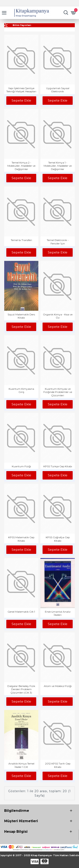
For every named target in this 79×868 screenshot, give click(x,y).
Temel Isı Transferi (21, 240)
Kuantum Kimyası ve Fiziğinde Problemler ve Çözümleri (58, 392)
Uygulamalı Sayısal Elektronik (58, 90)
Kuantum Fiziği (21, 466)
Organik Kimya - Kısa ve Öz (58, 316)
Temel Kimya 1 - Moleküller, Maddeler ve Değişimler (58, 166)
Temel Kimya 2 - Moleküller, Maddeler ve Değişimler (21, 166)
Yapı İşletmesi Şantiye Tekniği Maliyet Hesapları (21, 90)
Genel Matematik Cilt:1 (21, 612)
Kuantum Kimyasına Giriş (21, 390)
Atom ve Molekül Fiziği (58, 686)
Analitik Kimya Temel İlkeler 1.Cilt (21, 765)
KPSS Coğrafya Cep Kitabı (58, 539)
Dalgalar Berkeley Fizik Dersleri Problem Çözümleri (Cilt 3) (21, 689)
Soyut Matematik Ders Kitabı (21, 316)
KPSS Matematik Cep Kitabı (21, 539)
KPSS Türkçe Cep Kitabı (58, 466)
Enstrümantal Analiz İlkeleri (58, 613)
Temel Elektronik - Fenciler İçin (58, 242)
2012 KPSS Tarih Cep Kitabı (58, 765)
